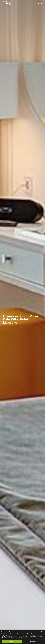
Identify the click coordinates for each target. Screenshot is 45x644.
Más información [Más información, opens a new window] (25, 638)
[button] (22, 639)
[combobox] (36, 3)
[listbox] (42, 631)
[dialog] (22, 637)
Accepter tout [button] (12, 641)
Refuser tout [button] (33, 641)
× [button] (44, 631)
